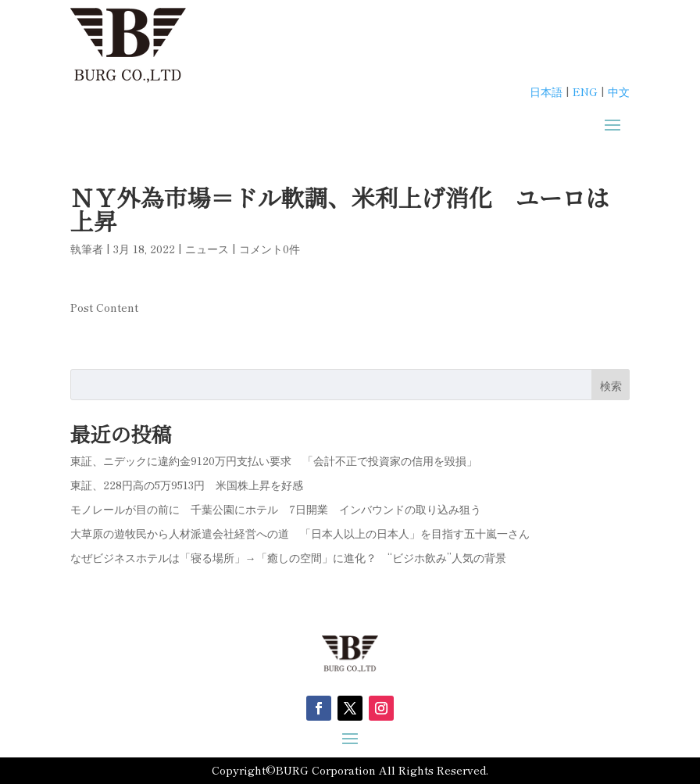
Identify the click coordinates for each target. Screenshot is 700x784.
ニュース (207, 249)
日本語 (546, 91)
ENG (585, 91)
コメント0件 (270, 249)
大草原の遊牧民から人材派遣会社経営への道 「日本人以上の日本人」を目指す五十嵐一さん (300, 533)
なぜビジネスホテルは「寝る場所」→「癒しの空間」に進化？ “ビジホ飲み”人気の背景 (288, 557)
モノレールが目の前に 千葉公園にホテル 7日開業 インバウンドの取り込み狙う (276, 509)
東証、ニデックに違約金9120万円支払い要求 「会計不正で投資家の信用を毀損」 (274, 460)
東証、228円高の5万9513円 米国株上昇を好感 (187, 485)
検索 (611, 385)
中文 (619, 91)
